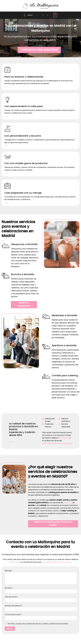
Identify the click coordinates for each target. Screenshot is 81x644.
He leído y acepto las (36, 624)
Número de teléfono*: (41, 608)
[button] (28, 15)
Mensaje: (41, 575)
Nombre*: (41, 590)
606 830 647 (64, 438)
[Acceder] (48, 15)
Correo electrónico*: (41, 617)
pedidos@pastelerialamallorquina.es (57, 443)
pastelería (68, 503)
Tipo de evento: (41, 599)
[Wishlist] (43, 15)
